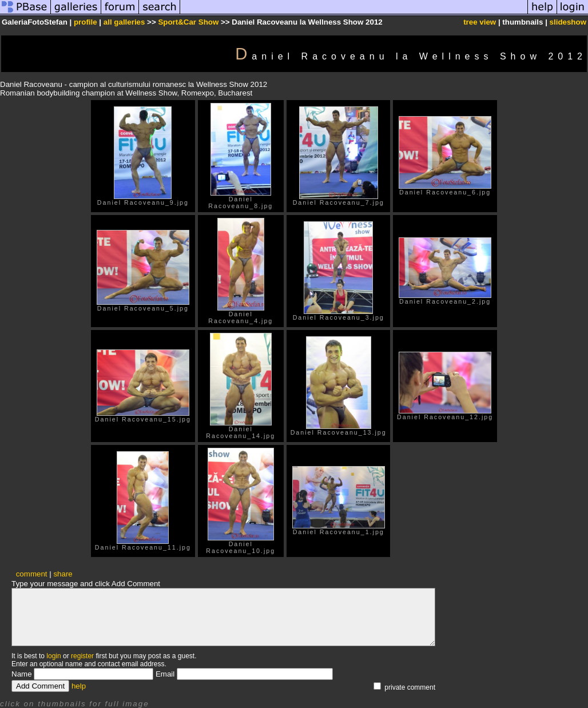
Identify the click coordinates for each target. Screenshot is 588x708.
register (82, 656)
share (63, 574)
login (53, 656)
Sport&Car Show (188, 22)
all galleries (124, 22)
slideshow (568, 22)
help (79, 686)
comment (32, 574)
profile (86, 22)
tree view (480, 22)
